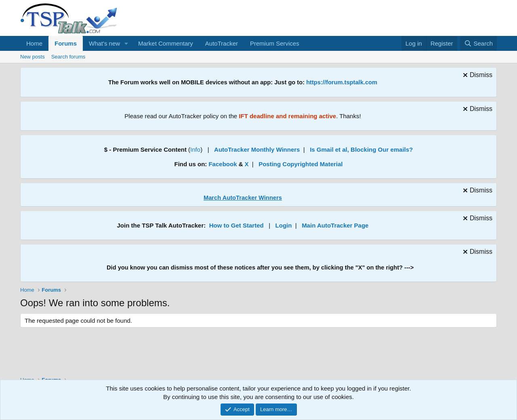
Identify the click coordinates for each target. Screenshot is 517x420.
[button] (126, 43)
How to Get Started (236, 225)
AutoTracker (222, 43)
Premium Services (275, 43)
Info (195, 149)
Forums (66, 43)
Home (34, 43)
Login (284, 225)
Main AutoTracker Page (335, 225)
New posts (33, 57)
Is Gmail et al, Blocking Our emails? (361, 149)
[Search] (478, 43)
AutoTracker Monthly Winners (257, 149)
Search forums (68, 57)
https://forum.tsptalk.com (342, 82)
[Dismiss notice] (477, 76)
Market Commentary (166, 43)
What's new (104, 43)
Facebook (223, 164)
